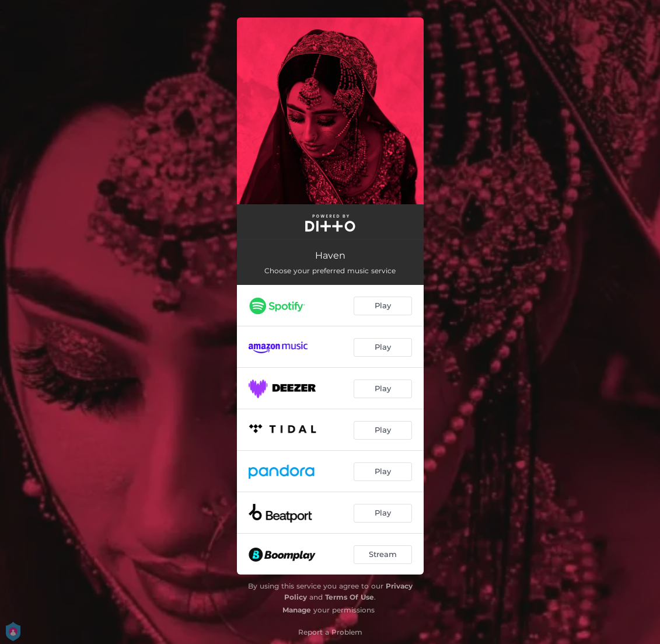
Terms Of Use (350, 597)
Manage (297, 610)
